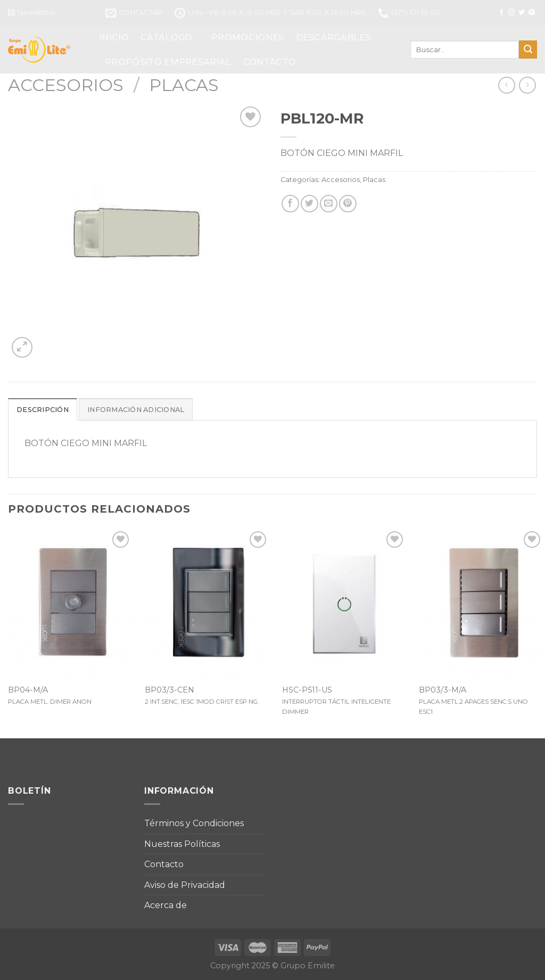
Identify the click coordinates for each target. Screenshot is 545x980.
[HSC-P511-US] (344, 603)
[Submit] (528, 50)
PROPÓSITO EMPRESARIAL (168, 62)
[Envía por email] (329, 204)
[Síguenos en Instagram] (511, 13)
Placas (184, 85)
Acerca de (166, 905)
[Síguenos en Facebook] (501, 13)
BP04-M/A (28, 690)
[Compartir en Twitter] (309, 204)
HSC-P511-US (307, 690)
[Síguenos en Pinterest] (532, 13)
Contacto (164, 864)
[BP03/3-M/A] (481, 603)
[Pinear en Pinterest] (348, 204)
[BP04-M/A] (70, 603)
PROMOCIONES (248, 38)
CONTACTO (270, 62)
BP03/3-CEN (170, 690)
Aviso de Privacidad (185, 885)
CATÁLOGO (170, 38)
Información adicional (136, 410)
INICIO (114, 38)
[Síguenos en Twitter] (522, 13)
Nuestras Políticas (182, 844)
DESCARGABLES (333, 38)
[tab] (43, 409)
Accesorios (66, 85)
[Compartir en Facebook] (290, 204)
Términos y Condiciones (194, 823)
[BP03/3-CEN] (207, 603)
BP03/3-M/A (443, 690)
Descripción (43, 410)
